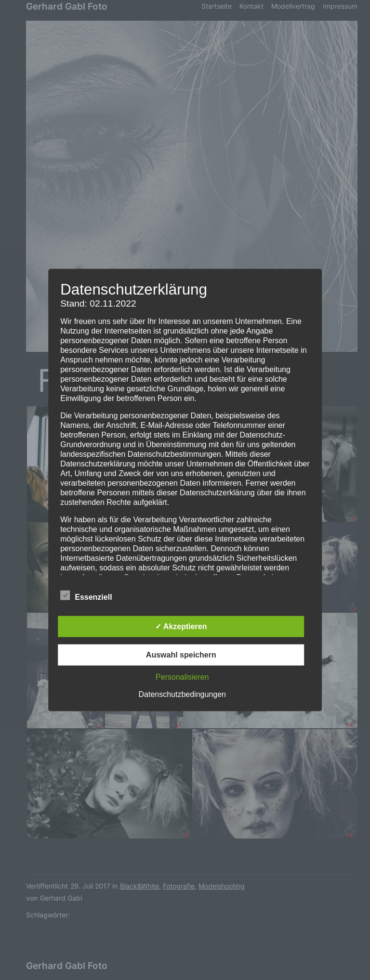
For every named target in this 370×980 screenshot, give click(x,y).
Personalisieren (182, 677)
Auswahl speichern (181, 654)
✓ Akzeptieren (181, 626)
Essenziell (86, 595)
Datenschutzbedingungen (182, 694)
